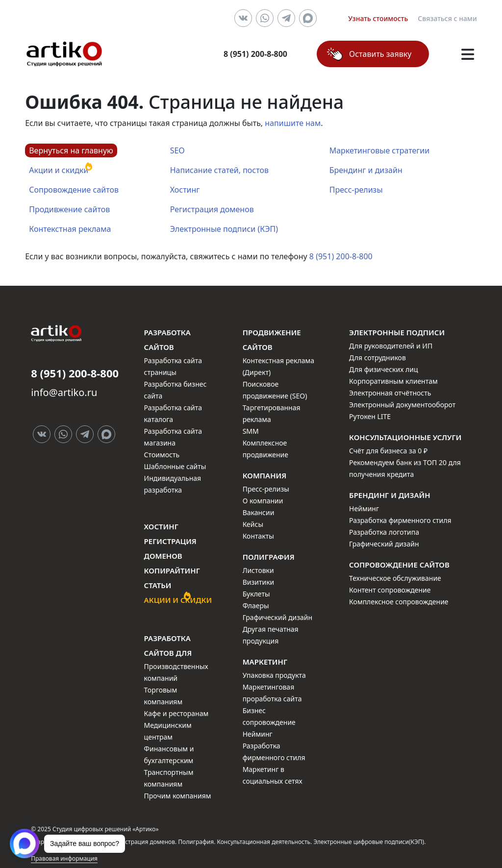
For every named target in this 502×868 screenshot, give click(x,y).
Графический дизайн (277, 617)
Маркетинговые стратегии (379, 150)
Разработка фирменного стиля (400, 520)
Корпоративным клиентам (393, 381)
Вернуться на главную (71, 150)
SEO (177, 150)
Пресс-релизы (356, 190)
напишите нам (293, 123)
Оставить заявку (380, 54)
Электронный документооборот (402, 405)
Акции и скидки (59, 170)
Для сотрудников (377, 358)
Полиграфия (269, 557)
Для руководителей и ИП (391, 346)
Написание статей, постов (219, 170)
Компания (265, 475)
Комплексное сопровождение (399, 602)
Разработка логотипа (384, 532)
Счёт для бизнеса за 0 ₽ (388, 451)
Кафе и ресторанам (176, 713)
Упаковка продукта (274, 675)
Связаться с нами (447, 18)
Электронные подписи (397, 332)
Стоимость (162, 455)
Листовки (258, 570)
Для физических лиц (383, 369)
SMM (251, 431)
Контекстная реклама (70, 229)
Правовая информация (64, 858)
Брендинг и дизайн (366, 170)
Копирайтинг (172, 570)
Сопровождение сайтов (74, 190)
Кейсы (253, 524)
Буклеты (256, 594)
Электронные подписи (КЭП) (224, 229)
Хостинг (185, 190)
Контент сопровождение (390, 590)
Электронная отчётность (390, 393)
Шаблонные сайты (175, 466)
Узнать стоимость (378, 18)
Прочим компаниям (178, 796)
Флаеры (256, 606)
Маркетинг (265, 662)
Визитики (259, 582)
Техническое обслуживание (395, 578)
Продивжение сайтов (69, 209)
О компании (263, 501)
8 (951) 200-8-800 (341, 256)
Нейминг (258, 734)
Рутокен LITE (370, 416)
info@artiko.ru (64, 392)
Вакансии (259, 512)
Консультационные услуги (405, 437)
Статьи (158, 585)
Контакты (258, 536)
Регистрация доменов (212, 209)
